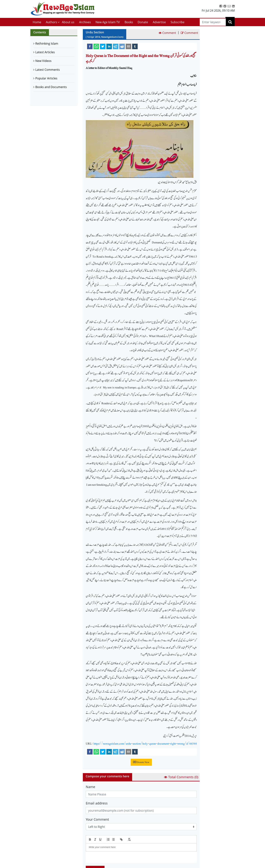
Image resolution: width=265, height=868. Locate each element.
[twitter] (103, 46)
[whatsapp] (96, 46)
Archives (85, 22)
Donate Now (141, 762)
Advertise (159, 22)
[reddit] (122, 46)
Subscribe (177, 22)
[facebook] (90, 46)
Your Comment (97, 819)
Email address (97, 803)
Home (37, 22)
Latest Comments (48, 70)
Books (129, 22)
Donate (143, 22)
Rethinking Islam (47, 43)
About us (68, 22)
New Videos (43, 61)
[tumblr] (135, 46)
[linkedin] (109, 46)
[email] (128, 46)
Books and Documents (51, 87)
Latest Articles (45, 52)
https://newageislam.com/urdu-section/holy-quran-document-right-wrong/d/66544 (145, 744)
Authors (51, 22)
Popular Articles (46, 78)
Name (90, 787)
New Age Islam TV (108, 22)
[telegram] (116, 46)
